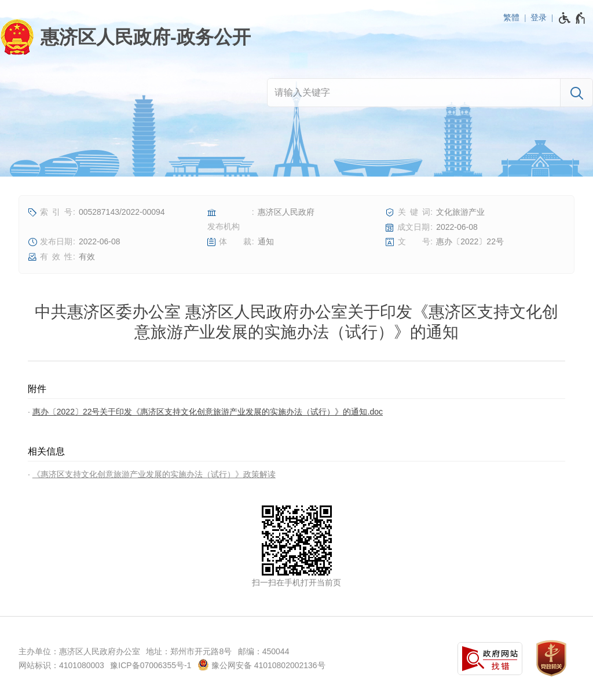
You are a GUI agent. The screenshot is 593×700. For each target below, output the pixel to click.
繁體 (511, 17)
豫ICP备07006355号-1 (151, 665)
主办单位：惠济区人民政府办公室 (79, 651)
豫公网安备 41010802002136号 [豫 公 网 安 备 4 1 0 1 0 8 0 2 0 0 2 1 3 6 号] (261, 665)
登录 (539, 17)
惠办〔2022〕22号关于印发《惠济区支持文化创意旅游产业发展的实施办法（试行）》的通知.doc (208, 412)
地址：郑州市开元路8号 (189, 651)
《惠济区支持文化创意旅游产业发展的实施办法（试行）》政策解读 (154, 474)
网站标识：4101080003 (61, 665)
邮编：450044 (264, 651)
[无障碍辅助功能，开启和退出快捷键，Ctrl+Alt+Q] (572, 18)
